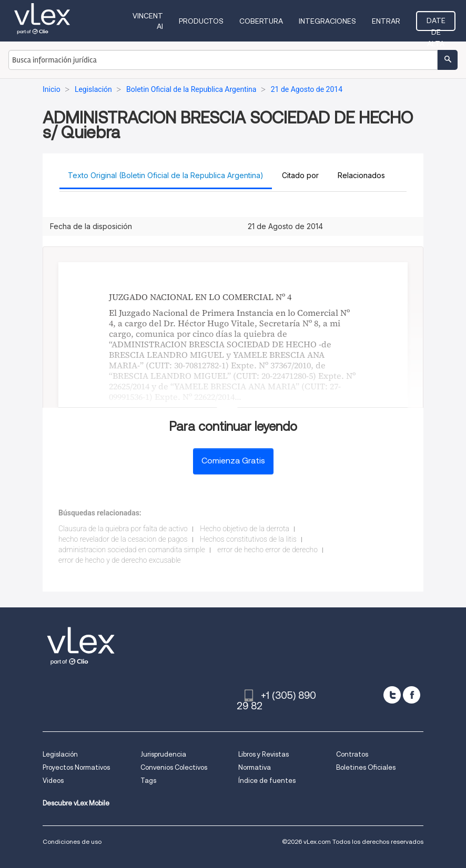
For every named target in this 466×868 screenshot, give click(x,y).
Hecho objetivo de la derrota (245, 529)
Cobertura (261, 21)
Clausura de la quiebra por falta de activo (123, 529)
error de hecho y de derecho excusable (120, 560)
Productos (201, 21)
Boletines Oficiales (366, 767)
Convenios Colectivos (174, 767)
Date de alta (436, 24)
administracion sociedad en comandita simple (132, 550)
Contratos (352, 754)
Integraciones (327, 21)
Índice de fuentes (267, 781)
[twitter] (392, 695)
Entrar (386, 21)
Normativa (255, 767)
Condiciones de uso (72, 841)
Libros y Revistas (264, 754)
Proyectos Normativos (76, 767)
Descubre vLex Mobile (76, 803)
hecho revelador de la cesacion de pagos (123, 539)
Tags (148, 781)
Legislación (60, 754)
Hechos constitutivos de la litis (248, 539)
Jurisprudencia (163, 754)
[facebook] (412, 695)
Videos (53, 781)
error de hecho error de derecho (267, 550)
